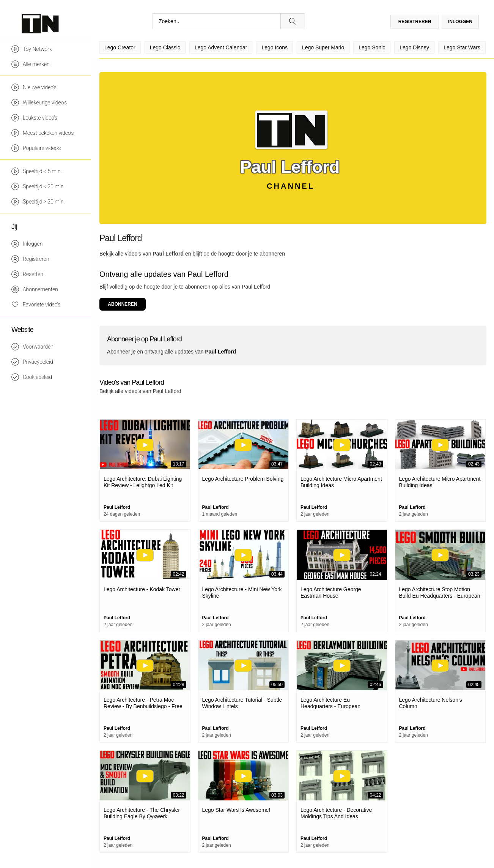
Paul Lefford (168, 254)
